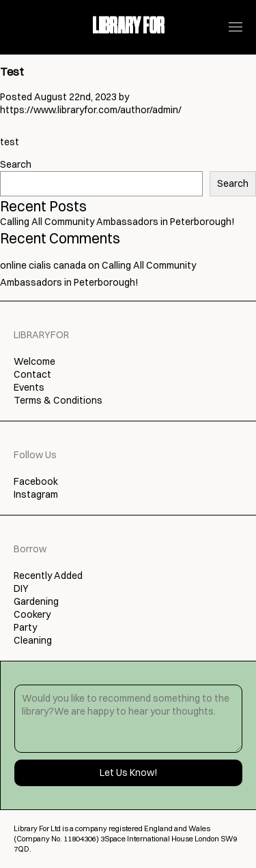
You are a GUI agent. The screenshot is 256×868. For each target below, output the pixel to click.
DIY (21, 588)
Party (25, 627)
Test (12, 72)
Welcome (34, 361)
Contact (32, 374)
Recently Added (48, 575)
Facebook (36, 481)
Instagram (36, 494)
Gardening (36, 601)
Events (29, 387)
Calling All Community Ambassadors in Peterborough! (117, 222)
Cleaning (33, 640)
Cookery (32, 614)
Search (16, 164)
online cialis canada (43, 265)
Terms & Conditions (58, 400)
